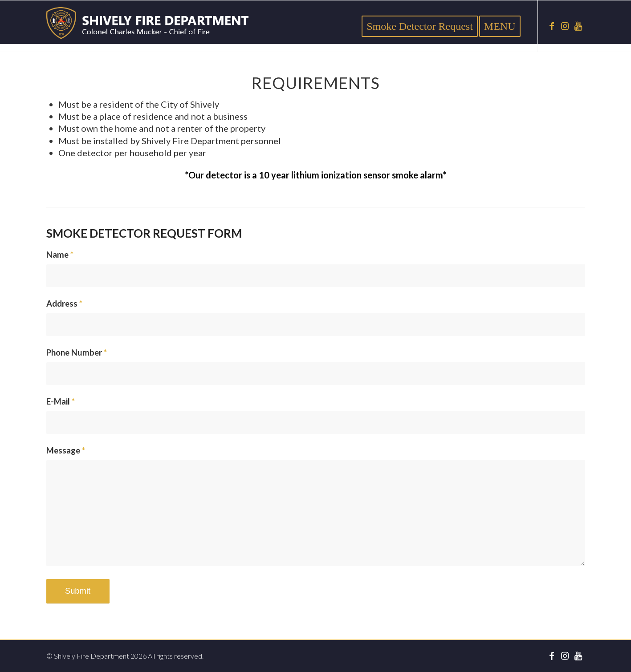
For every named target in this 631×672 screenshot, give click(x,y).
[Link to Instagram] (565, 26)
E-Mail (61, 401)
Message (66, 450)
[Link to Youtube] (578, 26)
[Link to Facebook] (552, 26)
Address (64, 304)
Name (60, 255)
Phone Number (77, 352)
